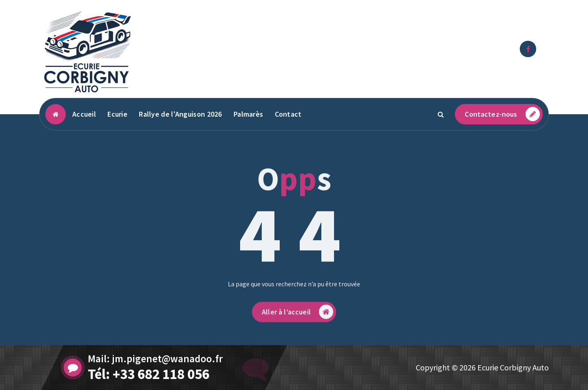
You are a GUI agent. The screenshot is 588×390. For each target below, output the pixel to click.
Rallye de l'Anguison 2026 (180, 114)
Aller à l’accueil (297, 328)
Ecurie (117, 114)
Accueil (84, 114)
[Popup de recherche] (441, 114)
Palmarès (248, 114)
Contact (288, 114)
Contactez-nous (502, 114)
